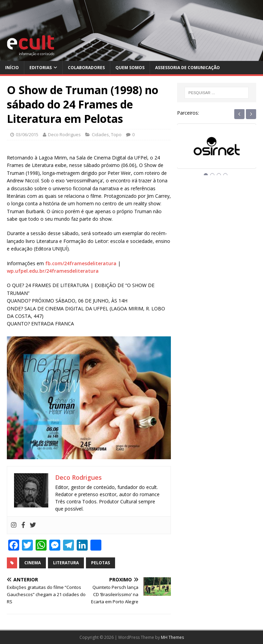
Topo (116, 134)
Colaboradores (86, 68)
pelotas (101, 563)
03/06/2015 (27, 134)
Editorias (41, 68)
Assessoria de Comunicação (187, 68)
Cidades (100, 134)
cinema (33, 563)
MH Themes (172, 637)
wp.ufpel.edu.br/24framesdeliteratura (53, 271)
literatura (66, 563)
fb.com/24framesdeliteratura (81, 263)
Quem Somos (130, 68)
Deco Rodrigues (64, 134)
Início (12, 68)
